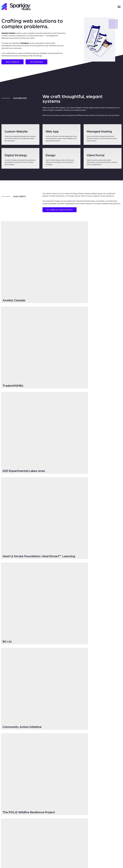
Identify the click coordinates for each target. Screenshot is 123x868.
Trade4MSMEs (75, 254)
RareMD (70, 371)
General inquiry (51, 664)
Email (45, 601)
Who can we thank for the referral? (87, 624)
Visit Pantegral (36, 62)
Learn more (39, 412)
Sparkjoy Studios (43, 852)
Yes (79, 613)
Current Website (48, 645)
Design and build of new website (56, 657)
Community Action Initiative (84, 333)
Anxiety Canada (14, 254)
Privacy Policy (55, 852)
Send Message (53, 688)
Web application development (56, 660)
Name (45, 591)
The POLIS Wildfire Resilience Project (29, 371)
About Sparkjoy (13, 62)
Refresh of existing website (55, 662)
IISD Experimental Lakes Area (24, 294)
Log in (63, 852)
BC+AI (8, 333)
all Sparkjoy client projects (60, 210)
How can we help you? (51, 669)
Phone (45, 635)
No (78, 616)
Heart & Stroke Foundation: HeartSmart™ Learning (84, 294)
